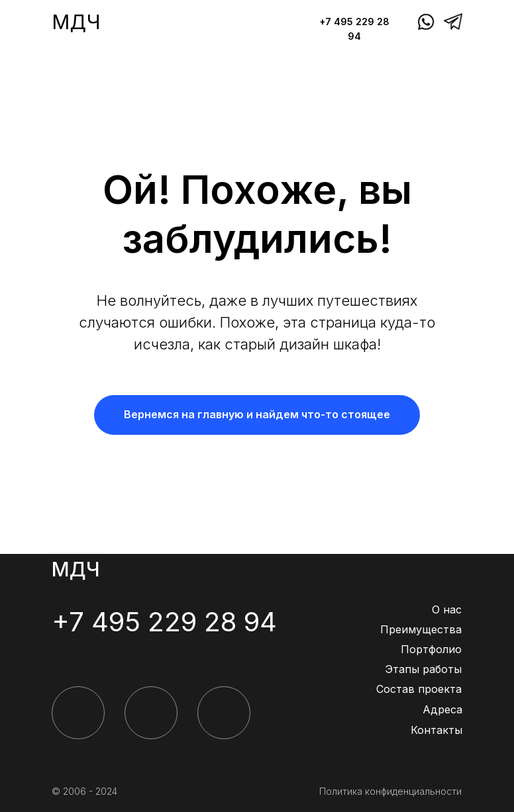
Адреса (442, 709)
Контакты (437, 730)
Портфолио (431, 649)
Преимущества (421, 629)
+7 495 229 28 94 (164, 622)
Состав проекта (419, 689)
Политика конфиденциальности (390, 791)
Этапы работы (423, 669)
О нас (447, 609)
